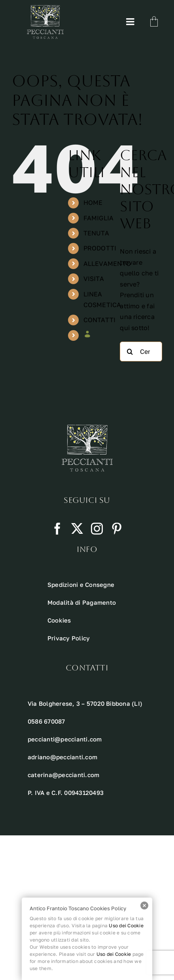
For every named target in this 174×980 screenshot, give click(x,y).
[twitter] (77, 529)
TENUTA (96, 233)
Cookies (59, 620)
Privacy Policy (69, 638)
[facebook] (57, 529)
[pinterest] (117, 529)
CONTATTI (100, 320)
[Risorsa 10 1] (45, 8)
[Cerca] (130, 352)
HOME (93, 202)
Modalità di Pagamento (82, 602)
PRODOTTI (100, 248)
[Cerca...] (141, 352)
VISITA (94, 279)
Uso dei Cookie (126, 926)
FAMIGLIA (99, 218)
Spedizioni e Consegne (81, 585)
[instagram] (97, 529)
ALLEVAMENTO (107, 264)
